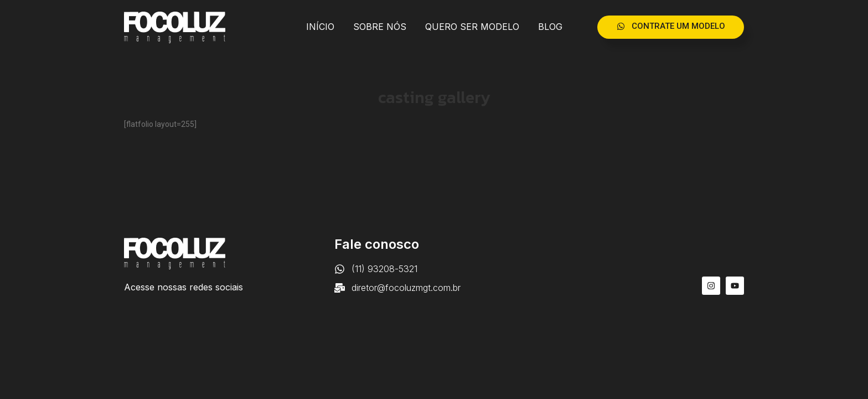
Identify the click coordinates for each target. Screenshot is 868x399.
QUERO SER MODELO (472, 27)
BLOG (550, 27)
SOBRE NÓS (380, 27)
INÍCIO (320, 27)
